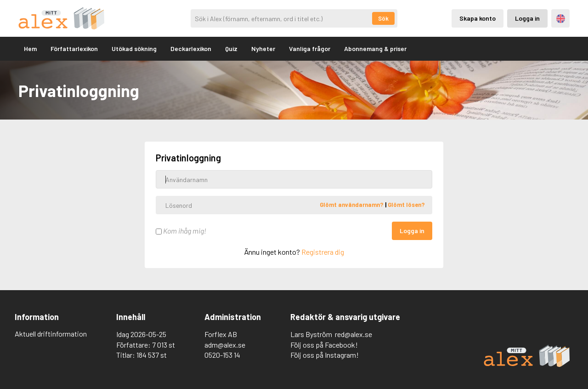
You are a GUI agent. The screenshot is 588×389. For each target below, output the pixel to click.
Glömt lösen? (406, 205)
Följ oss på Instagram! (325, 355)
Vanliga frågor (310, 49)
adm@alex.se (225, 345)
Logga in (412, 231)
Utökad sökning (134, 49)
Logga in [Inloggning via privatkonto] (527, 18)
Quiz (231, 49)
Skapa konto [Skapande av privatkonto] (478, 18)
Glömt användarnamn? (352, 205)
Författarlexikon (74, 49)
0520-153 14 (222, 355)
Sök (383, 18)
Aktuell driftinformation (51, 334)
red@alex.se (353, 334)
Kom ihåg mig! (181, 231)
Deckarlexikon (191, 49)
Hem (30, 49)
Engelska (561, 19)
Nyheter (263, 49)
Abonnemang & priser (375, 49)
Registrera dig (323, 252)
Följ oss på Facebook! (324, 345)
